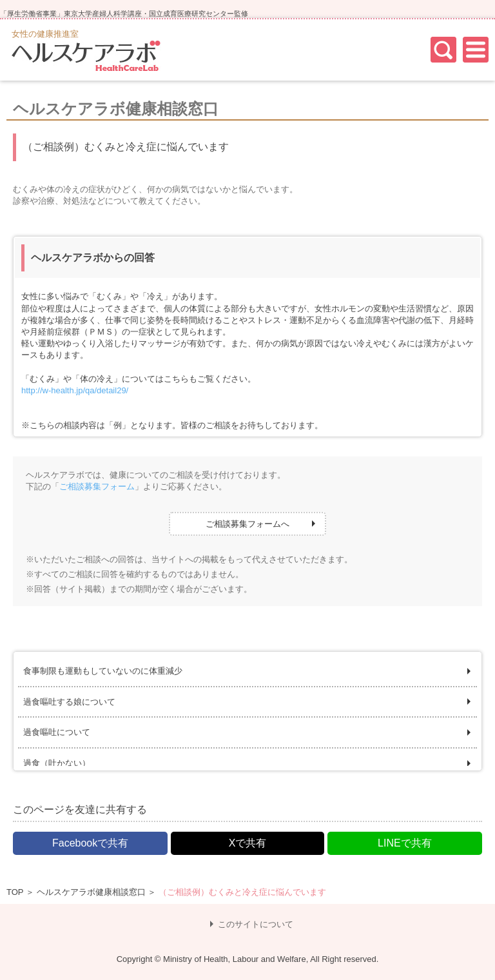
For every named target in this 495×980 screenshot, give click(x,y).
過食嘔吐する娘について (69, 702)
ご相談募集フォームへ (247, 524)
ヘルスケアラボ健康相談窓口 (91, 892)
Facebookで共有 (90, 843)
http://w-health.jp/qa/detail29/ (75, 390)
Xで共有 (248, 843)
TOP (15, 892)
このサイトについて (256, 924)
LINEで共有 (405, 843)
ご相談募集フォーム (97, 486)
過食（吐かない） (57, 763)
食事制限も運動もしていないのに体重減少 (103, 671)
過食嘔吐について (57, 732)
